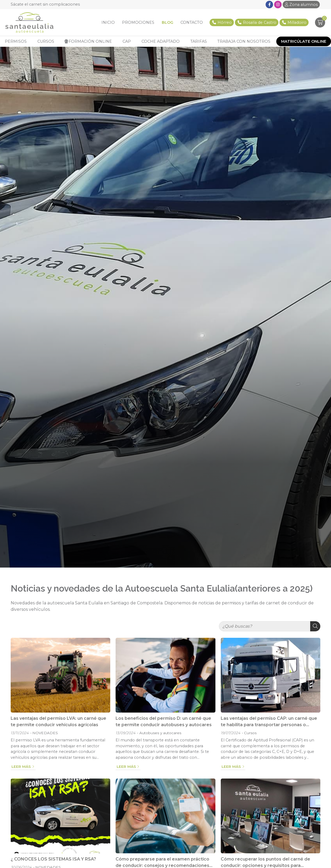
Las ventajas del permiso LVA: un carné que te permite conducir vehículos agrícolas (58, 724)
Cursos (250, 735)
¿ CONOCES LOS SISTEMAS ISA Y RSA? (53, 861)
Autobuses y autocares (160, 735)
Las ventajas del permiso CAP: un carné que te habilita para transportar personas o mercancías (269, 724)
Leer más (21, 769)
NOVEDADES (45, 735)
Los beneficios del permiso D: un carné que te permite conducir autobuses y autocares (164, 724)
